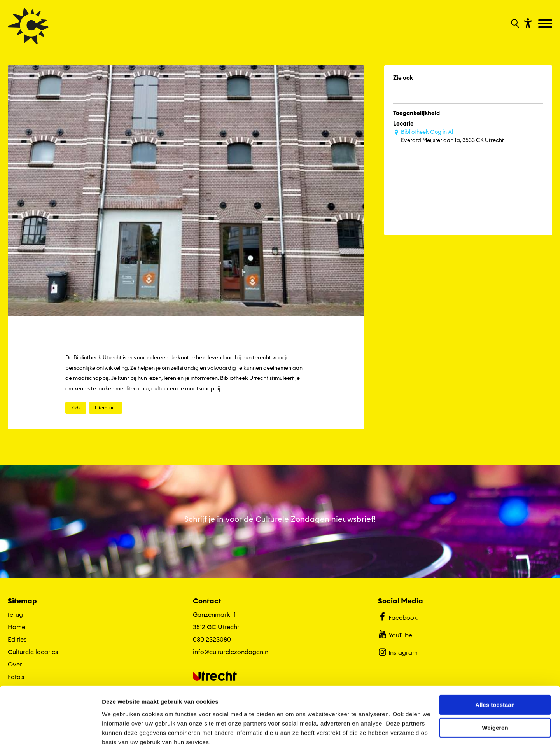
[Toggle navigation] (546, 24)
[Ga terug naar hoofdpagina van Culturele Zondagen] (28, 26)
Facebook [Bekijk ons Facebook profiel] (398, 617)
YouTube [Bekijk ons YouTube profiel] (395, 634)
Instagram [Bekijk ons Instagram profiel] (398, 652)
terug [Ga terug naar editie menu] (15, 614)
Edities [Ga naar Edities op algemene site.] (17, 639)
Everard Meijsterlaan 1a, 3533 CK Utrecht (472, 136)
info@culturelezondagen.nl (231, 652)
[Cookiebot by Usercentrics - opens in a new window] (50, 737)
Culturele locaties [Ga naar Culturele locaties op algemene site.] (33, 652)
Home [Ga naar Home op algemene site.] (17, 627)
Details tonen (120, 737)
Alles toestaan (495, 678)
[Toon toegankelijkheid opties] (527, 23)
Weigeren (495, 701)
